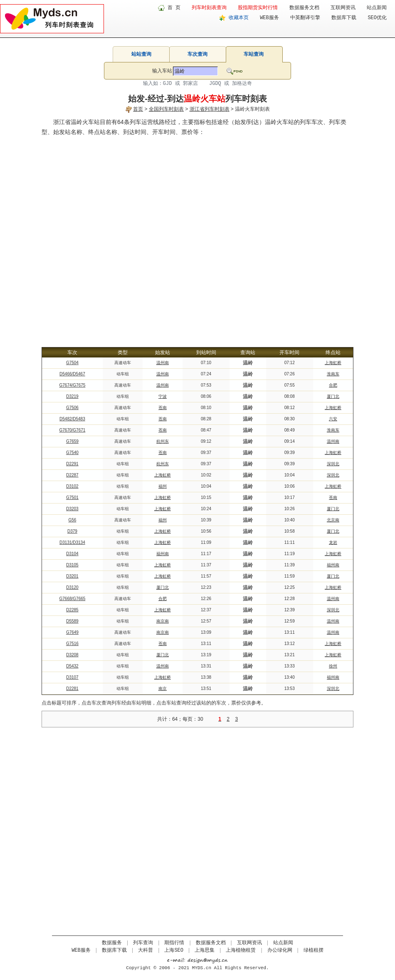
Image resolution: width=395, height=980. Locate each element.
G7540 (72, 453)
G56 (72, 520)
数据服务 (112, 943)
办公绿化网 (280, 950)
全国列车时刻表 (166, 109)
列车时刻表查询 (209, 8)
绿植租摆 (314, 950)
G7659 (72, 441)
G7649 (72, 632)
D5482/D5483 (72, 419)
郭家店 (190, 84)
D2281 (72, 688)
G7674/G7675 (72, 385)
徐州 (333, 666)
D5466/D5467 (72, 374)
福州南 (163, 554)
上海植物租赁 (241, 950)
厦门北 (333, 396)
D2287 (72, 475)
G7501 (72, 497)
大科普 (146, 950)
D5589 (72, 621)
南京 (163, 688)
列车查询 (143, 943)
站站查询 (141, 54)
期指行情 (174, 943)
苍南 (163, 408)
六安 (333, 419)
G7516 (72, 644)
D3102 (72, 486)
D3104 (72, 554)
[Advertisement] (96, 237)
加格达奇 (242, 84)
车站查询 (254, 54)
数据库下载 (344, 18)
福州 (163, 486)
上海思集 (205, 950)
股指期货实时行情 (258, 8)
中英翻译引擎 (305, 18)
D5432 (72, 666)
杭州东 (163, 441)
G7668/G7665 (72, 599)
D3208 (72, 655)
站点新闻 (377, 8)
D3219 (72, 396)
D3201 (72, 576)
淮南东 (333, 374)
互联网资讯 (343, 8)
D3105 (72, 565)
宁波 (163, 396)
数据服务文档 (304, 8)
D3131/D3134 (72, 542)
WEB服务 (269, 18)
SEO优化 (377, 18)
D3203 (72, 509)
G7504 (72, 363)
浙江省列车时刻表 (210, 109)
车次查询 (197, 54)
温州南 (163, 363)
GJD (168, 84)
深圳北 (333, 464)
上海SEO (174, 950)
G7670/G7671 (72, 430)
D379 (72, 531)
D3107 (72, 677)
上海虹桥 (333, 363)
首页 (138, 109)
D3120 (72, 587)
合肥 (333, 385)
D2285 (72, 610)
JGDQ (215, 84)
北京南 (333, 520)
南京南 (163, 621)
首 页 (174, 8)
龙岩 (333, 542)
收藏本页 (239, 18)
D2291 (72, 464)
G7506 (72, 408)
